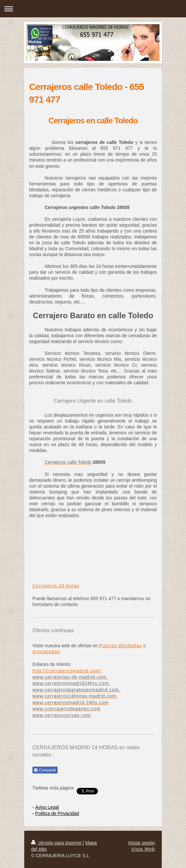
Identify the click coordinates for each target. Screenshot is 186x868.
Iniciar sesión (141, 843)
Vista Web (143, 849)
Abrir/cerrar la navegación (93, 9)
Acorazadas (46, 651)
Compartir (45, 770)
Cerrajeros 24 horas (56, 586)
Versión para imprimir (57, 843)
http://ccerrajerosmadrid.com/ (67, 671)
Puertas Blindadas (121, 646)
